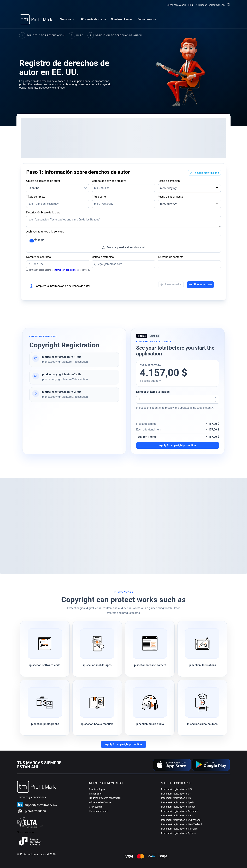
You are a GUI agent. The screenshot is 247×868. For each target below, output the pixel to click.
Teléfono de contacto (171, 257)
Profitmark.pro (97, 789)
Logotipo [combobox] (34, 188)
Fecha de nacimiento (170, 197)
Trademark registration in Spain (177, 802)
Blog (190, 5)
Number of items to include (153, 392)
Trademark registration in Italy (177, 815)
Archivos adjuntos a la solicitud (45, 232)
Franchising (95, 794)
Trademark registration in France (178, 807)
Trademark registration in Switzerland (181, 820)
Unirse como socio (176, 5)
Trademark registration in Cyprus (178, 833)
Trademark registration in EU (176, 798)
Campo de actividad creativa (109, 181)
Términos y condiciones (31, 797)
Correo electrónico (103, 257)
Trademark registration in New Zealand (181, 824)
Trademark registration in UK (176, 794)
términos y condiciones (66, 270)
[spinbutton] (178, 399)
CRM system (96, 807)
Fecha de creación (169, 181)
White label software (100, 802)
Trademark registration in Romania (179, 829)
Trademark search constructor (105, 798)
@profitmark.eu (35, 811)
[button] (86, 188)
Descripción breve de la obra (43, 212)
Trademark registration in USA (177, 789)
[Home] (36, 19)
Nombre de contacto (39, 257)
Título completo (36, 197)
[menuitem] (93, 19)
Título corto (99, 197)
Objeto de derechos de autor (43, 181)
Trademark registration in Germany (179, 811)
